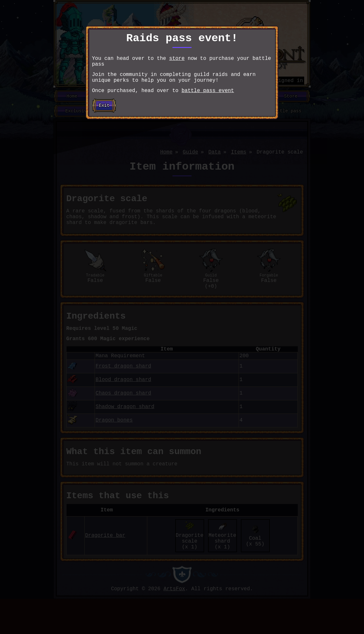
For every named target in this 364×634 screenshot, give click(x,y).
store (177, 62)
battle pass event (208, 99)
